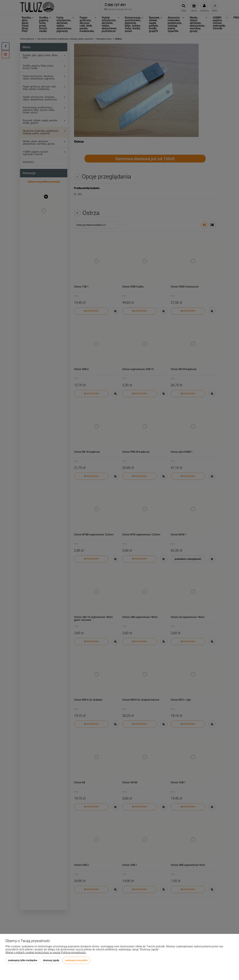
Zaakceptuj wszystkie (76, 960)
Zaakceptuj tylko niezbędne (23, 960)
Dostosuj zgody (51, 960)
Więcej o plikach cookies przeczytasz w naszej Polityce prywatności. (46, 952)
